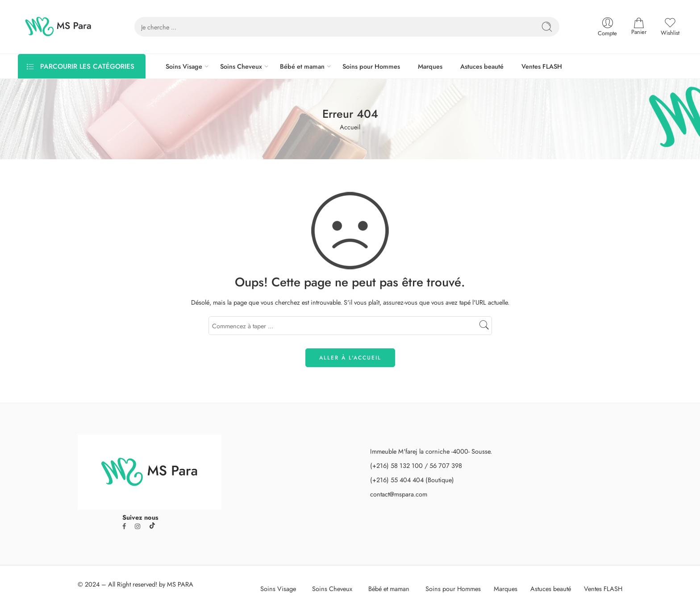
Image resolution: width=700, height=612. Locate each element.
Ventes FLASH (542, 66)
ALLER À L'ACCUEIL (350, 358)
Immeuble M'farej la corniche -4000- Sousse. (431, 451)
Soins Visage (184, 66)
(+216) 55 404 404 (397, 480)
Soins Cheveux (241, 66)
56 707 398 (446, 465)
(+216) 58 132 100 (396, 465)
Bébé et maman (302, 66)
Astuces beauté (482, 66)
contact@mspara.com (399, 494)
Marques (430, 66)
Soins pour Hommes (371, 66)
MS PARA (180, 584)
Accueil (350, 127)
